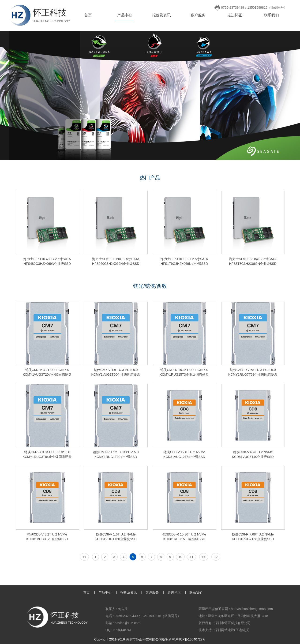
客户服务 (198, 15)
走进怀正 (235, 15)
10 (180, 557)
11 (191, 557)
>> (204, 557)
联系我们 (271, 15)
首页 (88, 15)
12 (216, 557)
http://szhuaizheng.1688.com (252, 609)
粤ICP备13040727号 (191, 639)
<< (84, 557)
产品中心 (125, 15)
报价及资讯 (161, 15)
